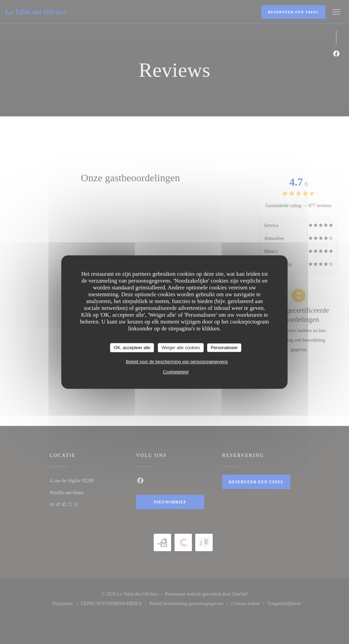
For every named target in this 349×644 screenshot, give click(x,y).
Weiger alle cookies (181, 348)
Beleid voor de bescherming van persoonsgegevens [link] (177, 362)
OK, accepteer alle (132, 348)
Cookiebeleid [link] (176, 372)
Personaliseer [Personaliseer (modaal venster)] (224, 348)
